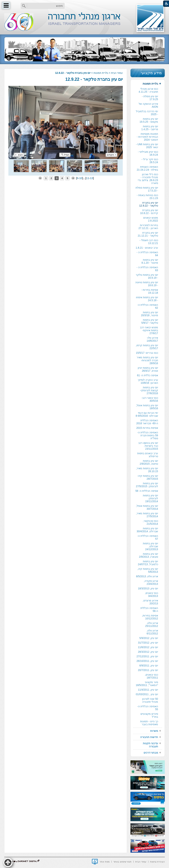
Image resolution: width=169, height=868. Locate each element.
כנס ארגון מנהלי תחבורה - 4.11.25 (148, 90)
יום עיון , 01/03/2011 (147, 694)
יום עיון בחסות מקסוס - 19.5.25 (149, 120)
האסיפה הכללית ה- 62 (148, 306)
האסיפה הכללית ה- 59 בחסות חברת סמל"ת (148, 435)
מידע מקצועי (151, 73)
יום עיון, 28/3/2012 (148, 652)
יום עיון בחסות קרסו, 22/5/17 (147, 347)
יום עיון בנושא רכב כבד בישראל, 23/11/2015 (148, 446)
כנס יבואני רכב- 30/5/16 (150, 399)
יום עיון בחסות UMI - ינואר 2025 (147, 146)
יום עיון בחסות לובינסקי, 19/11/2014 (150, 498)
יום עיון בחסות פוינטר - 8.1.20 (150, 261)
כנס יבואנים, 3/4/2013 (151, 594)
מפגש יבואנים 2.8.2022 (151, 219)
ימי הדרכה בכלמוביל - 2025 (147, 113)
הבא (19, 155)
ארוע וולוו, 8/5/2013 (147, 576)
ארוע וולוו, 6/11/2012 (152, 632)
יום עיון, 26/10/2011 (147, 661)
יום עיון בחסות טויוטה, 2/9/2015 (149, 462)
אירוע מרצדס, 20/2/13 (150, 602)
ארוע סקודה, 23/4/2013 (151, 582)
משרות (154, 731)
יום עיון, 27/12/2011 (147, 656)
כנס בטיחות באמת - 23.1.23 (147, 197)
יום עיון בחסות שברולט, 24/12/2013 (150, 546)
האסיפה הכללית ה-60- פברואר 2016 (147, 422)
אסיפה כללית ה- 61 (148, 375)
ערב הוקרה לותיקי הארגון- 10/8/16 (148, 381)
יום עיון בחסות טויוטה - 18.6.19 (147, 284)
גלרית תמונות (101, 73)
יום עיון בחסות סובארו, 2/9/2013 (149, 555)
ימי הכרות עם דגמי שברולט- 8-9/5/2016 (147, 414)
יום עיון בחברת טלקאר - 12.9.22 (94, 79)
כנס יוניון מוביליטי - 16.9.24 (148, 153)
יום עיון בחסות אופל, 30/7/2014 (147, 507)
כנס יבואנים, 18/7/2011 (151, 676)
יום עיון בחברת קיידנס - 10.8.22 (149, 212)
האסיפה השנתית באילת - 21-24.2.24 (147, 168)
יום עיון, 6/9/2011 (149, 666)
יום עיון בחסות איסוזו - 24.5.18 (147, 299)
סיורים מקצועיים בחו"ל (149, 715)
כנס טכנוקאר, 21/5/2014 (150, 522)
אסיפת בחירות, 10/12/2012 (150, 617)
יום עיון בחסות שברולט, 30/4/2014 (147, 530)
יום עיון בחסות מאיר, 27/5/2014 (147, 515)
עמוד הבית (117, 73)
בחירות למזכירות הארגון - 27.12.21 (148, 227)
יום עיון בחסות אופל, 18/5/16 (147, 407)
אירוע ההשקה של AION (148, 105)
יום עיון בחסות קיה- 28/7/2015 (148, 477)
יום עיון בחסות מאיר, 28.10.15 (147, 470)
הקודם (111, 155)
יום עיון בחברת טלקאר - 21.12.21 (148, 234)
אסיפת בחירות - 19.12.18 (149, 291)
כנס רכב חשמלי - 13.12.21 (149, 242)
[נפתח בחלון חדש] (95, 862)
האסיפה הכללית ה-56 (149, 609)
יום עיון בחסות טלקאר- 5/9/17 (150, 321)
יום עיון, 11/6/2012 (148, 647)
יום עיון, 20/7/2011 (148, 670)
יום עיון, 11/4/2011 (148, 690)
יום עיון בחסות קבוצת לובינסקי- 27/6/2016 (149, 390)
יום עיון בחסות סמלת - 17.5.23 (147, 189)
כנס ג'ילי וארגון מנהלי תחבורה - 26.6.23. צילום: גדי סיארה (148, 179)
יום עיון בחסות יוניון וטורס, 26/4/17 (148, 369)
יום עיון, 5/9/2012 (149, 638)
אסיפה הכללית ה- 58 (147, 491)
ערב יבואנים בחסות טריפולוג (148, 455)
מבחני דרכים (151, 753)
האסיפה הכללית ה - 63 (147, 269)
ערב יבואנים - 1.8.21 (147, 248)
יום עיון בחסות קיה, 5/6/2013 (148, 570)
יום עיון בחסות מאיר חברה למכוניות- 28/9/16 (147, 360)
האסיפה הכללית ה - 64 (147, 254)
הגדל (65, 155)
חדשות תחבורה (149, 737)
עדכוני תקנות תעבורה (150, 745)
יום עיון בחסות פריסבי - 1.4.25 (150, 128)
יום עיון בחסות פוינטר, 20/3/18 (149, 314)
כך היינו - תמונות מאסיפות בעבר (149, 723)
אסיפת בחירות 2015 (147, 428)
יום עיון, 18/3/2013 (148, 588)
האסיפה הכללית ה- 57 (148, 537)
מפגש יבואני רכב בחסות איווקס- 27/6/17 (149, 330)
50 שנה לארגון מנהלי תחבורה (150, 700)
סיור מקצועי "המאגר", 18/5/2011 (147, 684)
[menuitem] (148, 404)
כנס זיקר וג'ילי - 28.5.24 (150, 161)
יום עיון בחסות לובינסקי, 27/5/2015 (147, 485)
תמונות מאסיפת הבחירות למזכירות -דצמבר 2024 (147, 137)
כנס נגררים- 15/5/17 (147, 353)
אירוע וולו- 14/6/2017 (152, 339)
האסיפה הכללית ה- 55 (148, 708)
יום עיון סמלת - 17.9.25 (150, 98)
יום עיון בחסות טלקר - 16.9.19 (147, 276)
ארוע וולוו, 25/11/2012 (152, 624)
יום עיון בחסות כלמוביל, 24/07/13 (148, 563)
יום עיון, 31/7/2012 (148, 643)
